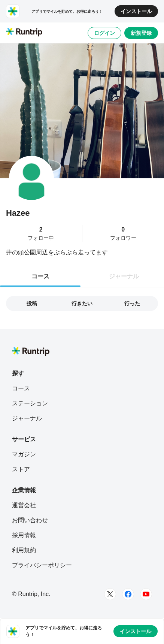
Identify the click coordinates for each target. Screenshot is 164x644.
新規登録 (141, 33)
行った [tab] (132, 303)
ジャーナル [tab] (124, 276)
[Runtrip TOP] (24, 33)
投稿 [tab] (32, 303)
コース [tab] (40, 276)
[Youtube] (146, 594)
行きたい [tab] (82, 303)
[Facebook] (128, 594)
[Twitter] (110, 594)
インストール (136, 11)
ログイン (104, 33)
